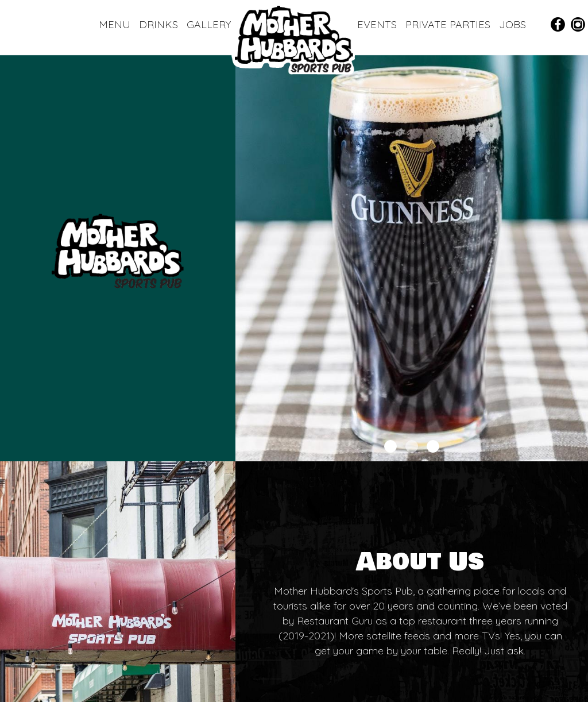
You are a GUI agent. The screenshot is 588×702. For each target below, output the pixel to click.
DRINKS (160, 24)
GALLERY (209, 24)
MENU (116, 24)
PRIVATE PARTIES (449, 24)
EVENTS (378, 24)
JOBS (512, 24)
